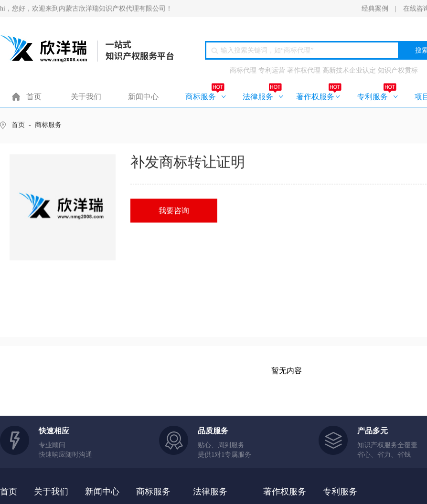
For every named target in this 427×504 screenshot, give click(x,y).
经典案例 (375, 9)
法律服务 (258, 97)
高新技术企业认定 (349, 71)
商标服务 (201, 97)
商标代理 (243, 71)
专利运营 (272, 71)
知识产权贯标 (398, 71)
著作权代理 (304, 71)
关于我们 (86, 97)
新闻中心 (143, 97)
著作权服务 (315, 97)
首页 (34, 97)
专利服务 (373, 97)
